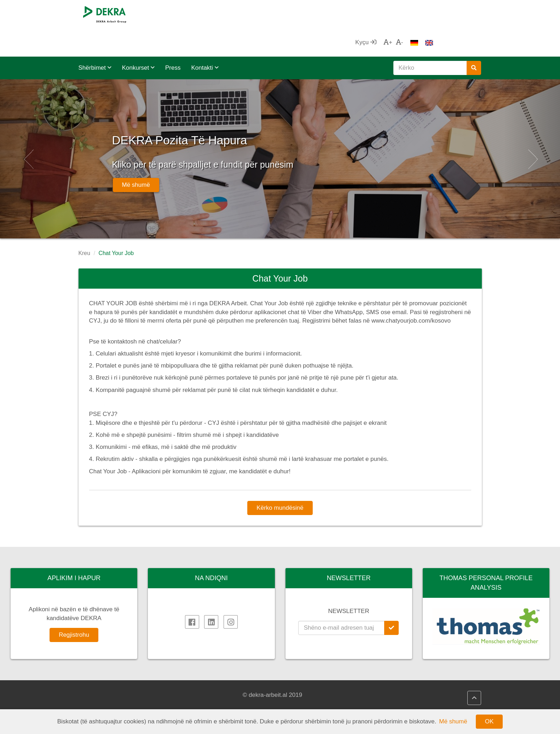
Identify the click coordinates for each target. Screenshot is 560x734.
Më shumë (136, 157)
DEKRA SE (101, 687)
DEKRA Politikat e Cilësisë (224, 704)
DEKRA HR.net (209, 687)
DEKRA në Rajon (109, 704)
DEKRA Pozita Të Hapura (239, 108)
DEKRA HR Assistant (217, 695)
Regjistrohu (74, 606)
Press (173, 39)
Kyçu (414, 14)
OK (489, 721)
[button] (28, 131)
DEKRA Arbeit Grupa (114, 695)
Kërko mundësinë (280, 479)
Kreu (85, 225)
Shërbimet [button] (95, 39)
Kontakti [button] (205, 39)
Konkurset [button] (138, 39)
